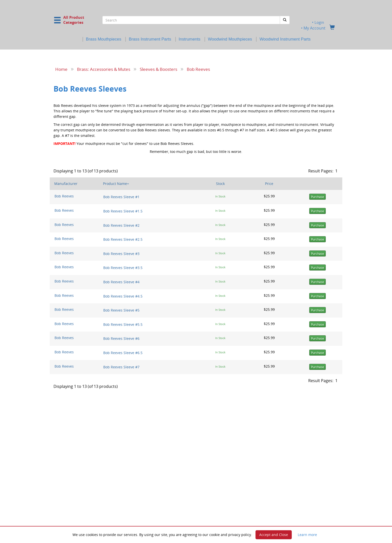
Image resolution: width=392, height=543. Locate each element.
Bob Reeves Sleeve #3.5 (123, 268)
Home (61, 69)
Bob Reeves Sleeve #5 (121, 310)
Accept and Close (274, 535)
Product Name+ (116, 184)
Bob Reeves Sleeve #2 (121, 225)
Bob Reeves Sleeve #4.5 (123, 296)
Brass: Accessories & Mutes (104, 69)
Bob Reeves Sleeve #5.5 (123, 324)
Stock (220, 184)
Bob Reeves (198, 69)
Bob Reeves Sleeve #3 (121, 253)
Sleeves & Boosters (158, 69)
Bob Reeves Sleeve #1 (121, 197)
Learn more (307, 535)
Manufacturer (66, 184)
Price (269, 184)
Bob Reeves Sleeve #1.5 (123, 211)
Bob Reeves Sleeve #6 (121, 338)
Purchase (317, 197)
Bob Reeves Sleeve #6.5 (123, 353)
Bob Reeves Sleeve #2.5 (123, 239)
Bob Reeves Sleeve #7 (121, 367)
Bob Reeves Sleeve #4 (121, 282)
